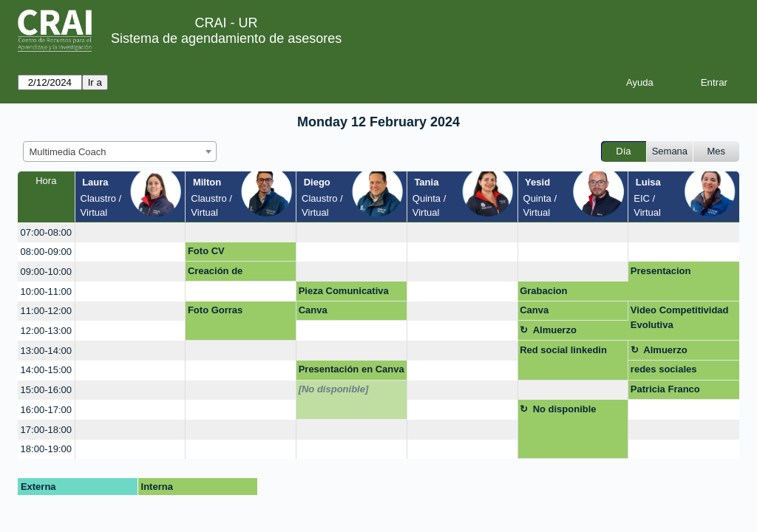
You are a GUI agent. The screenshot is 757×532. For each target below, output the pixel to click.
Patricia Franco (665, 389)
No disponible (565, 409)
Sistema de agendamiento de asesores (226, 38)
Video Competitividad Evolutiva (680, 317)
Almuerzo (555, 330)
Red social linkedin (563, 350)
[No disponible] (334, 389)
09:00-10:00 (46, 272)
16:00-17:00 (46, 410)
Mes (717, 151)
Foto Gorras (215, 310)
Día (623, 151)
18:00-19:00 (46, 449)
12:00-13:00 (46, 331)
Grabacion (543, 291)
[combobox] (120, 151)
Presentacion (661, 271)
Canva (313, 310)
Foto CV (206, 251)
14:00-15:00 (46, 370)
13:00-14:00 (46, 351)
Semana (670, 151)
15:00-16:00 (46, 390)
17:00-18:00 (46, 430)
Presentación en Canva (352, 369)
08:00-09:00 (46, 252)
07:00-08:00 (46, 232)
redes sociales (664, 369)
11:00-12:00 (46, 311)
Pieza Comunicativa (344, 291)
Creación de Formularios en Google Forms (240, 273)
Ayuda (640, 82)
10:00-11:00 (46, 291)
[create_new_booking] (130, 232)
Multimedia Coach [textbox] (68, 152)
